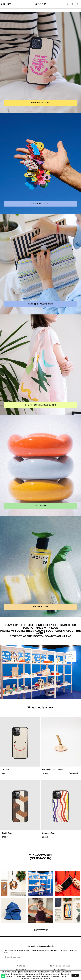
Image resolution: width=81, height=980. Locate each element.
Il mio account (21, 970)
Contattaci (21, 966)
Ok (75, 975)
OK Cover (6, 770)
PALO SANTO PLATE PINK (53, 770)
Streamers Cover (49, 833)
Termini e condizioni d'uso (60, 966)
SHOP (3, 5)
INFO (9, 5)
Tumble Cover (7, 833)
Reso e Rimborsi (60, 970)
